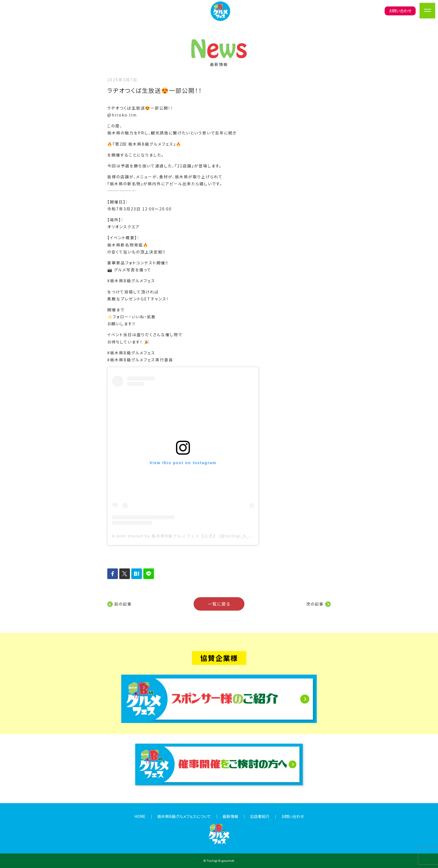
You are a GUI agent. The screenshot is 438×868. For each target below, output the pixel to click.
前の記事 (123, 604)
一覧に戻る (219, 604)
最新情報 (230, 816)
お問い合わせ (400, 11)
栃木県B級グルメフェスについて (184, 816)
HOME (140, 816)
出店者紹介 (260, 816)
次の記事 (315, 604)
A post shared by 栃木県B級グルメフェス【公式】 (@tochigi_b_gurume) (190, 536)
